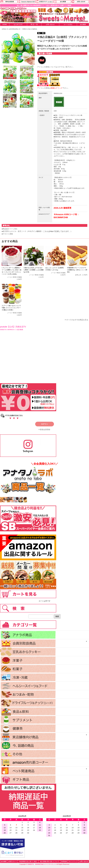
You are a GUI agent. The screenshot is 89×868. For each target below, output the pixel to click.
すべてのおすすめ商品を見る (77, 320)
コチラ (60, 67)
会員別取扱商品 (14, 29)
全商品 (4, 29)
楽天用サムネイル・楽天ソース (14, 231)
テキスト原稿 (8, 234)
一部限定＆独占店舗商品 (29, 29)
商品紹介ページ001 (10, 229)
